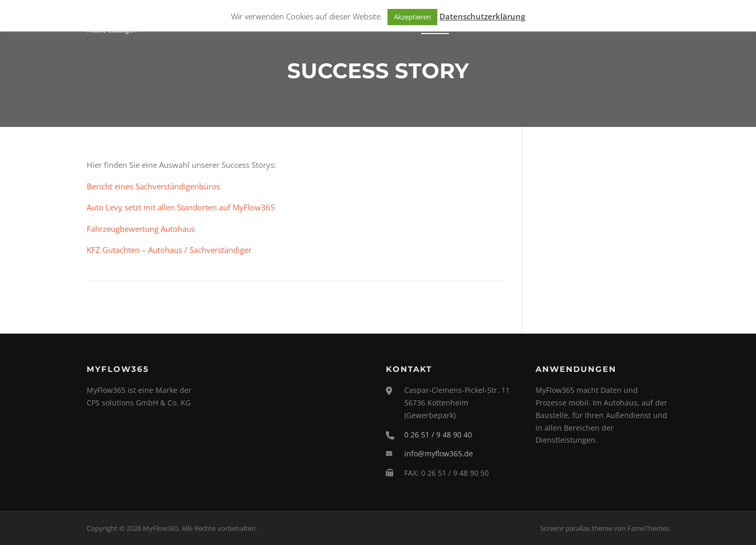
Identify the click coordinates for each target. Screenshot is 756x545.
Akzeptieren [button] (412, 17)
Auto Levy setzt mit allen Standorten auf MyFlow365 (181, 207)
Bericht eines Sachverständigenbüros (153, 186)
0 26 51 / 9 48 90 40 (438, 435)
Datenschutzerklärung (482, 16)
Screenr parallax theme (576, 528)
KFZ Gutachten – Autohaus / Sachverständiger (169, 250)
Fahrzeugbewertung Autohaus (141, 229)
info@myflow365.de (439, 453)
